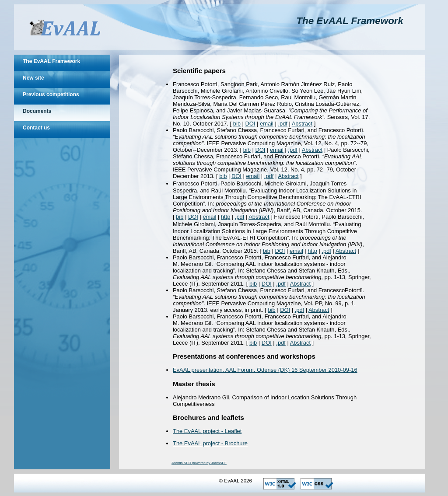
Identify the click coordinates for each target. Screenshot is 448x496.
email (267, 124)
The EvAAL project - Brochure (210, 443)
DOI (250, 124)
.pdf (283, 124)
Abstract (302, 124)
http (226, 217)
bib (237, 124)
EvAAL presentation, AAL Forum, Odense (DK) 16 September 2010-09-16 (265, 370)
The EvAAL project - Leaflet (207, 431)
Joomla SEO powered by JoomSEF (199, 463)
